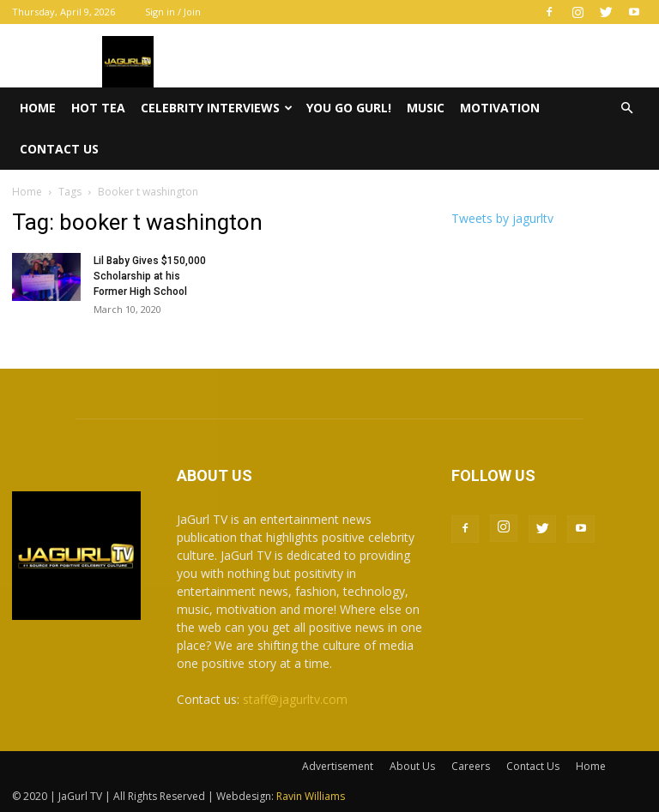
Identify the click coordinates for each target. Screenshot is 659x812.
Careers (471, 766)
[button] (626, 108)
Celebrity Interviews (217, 108)
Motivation (500, 108)
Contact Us (59, 149)
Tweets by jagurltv (502, 218)
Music (426, 108)
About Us (412, 766)
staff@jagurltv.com (295, 699)
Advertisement (338, 766)
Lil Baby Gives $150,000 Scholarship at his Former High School (150, 276)
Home (38, 108)
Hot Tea (98, 108)
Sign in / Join (173, 12)
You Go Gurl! (349, 108)
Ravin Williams (312, 796)
